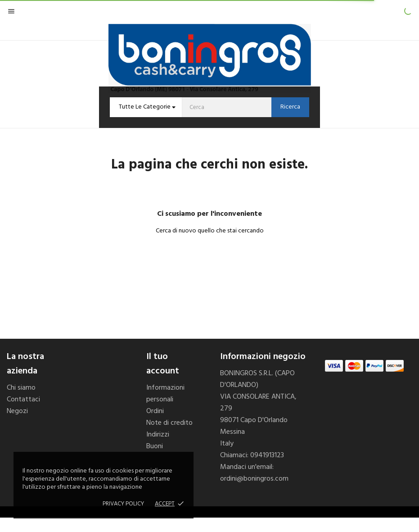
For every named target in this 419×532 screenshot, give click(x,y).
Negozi (17, 411)
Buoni (155, 446)
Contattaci (23, 400)
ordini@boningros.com (254, 479)
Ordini (155, 411)
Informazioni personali (165, 394)
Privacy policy (123, 504)
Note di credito (169, 423)
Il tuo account (163, 364)
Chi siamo (21, 388)
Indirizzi (158, 435)
